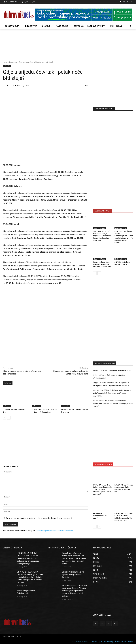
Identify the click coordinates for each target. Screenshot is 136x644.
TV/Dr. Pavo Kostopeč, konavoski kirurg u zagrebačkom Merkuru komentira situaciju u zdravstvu (102, 236)
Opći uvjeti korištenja (106, 642)
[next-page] (9, 418)
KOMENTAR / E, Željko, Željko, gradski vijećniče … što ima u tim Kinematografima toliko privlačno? (102, 489)
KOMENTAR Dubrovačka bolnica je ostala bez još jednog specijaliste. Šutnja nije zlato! (124, 517)
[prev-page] (5, 418)
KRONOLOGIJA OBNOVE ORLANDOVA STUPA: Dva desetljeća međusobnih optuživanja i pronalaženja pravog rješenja (28, 558)
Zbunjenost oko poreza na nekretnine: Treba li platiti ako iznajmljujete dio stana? (113, 403)
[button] (130, 26)
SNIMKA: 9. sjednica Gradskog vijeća (122, 263)
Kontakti (94, 642)
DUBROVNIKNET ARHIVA (124, 642)
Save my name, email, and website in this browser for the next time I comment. (39, 518)
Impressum (76, 642)
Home (5, 62)
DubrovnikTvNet (100, 228)
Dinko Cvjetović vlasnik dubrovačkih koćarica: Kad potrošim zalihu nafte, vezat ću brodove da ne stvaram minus (74, 558)
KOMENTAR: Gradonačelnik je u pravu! (100, 516)
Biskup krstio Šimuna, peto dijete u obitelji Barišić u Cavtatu (73, 574)
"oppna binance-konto (102, 383)
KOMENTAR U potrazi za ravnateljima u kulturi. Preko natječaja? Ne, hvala (124, 488)
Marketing (86, 642)
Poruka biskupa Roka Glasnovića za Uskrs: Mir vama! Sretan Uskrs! (102, 264)
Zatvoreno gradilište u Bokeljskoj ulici (116, 370)
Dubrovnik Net (12, 86)
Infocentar (13, 62)
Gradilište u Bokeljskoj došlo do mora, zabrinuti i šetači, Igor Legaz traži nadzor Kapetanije (112, 393)
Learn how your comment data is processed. (55, 531)
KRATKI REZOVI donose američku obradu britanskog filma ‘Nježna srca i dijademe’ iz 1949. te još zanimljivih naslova (124, 237)
